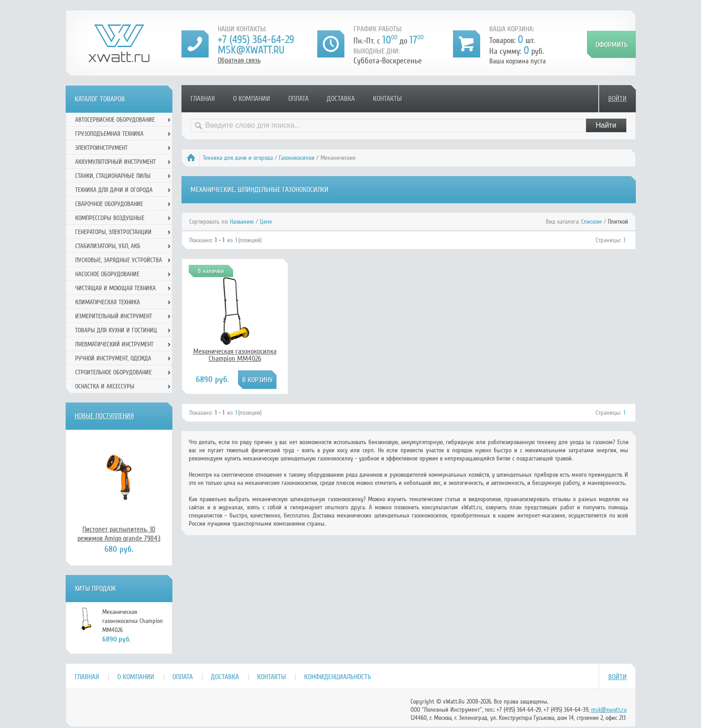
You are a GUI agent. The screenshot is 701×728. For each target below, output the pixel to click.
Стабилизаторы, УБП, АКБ (108, 246)
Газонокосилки (297, 158)
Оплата (298, 99)
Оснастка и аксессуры (105, 386)
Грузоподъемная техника (109, 134)
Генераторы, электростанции (113, 232)
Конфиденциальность (338, 677)
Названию (242, 222)
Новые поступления (104, 416)
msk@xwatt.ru (251, 50)
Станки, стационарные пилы (113, 176)
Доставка (341, 99)
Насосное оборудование (107, 274)
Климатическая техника (107, 302)
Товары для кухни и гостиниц (116, 330)
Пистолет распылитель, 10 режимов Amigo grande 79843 (119, 534)
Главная (203, 99)
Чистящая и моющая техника (115, 288)
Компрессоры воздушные (110, 218)
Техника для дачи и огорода (238, 158)
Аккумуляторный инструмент (115, 162)
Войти (618, 99)
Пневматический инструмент (114, 344)
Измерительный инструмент (114, 316)
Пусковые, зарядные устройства (119, 260)
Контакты (387, 99)
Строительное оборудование (113, 372)
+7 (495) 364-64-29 (256, 40)
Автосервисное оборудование (115, 120)
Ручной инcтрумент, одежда (113, 358)
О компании (252, 99)
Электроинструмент (101, 148)
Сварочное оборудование (109, 204)
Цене (266, 222)
